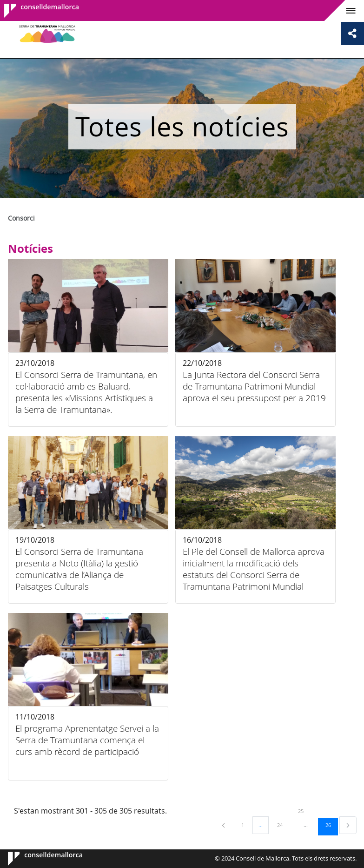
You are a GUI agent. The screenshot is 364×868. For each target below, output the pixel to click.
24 (283, 825)
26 (331, 825)
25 (304, 811)
